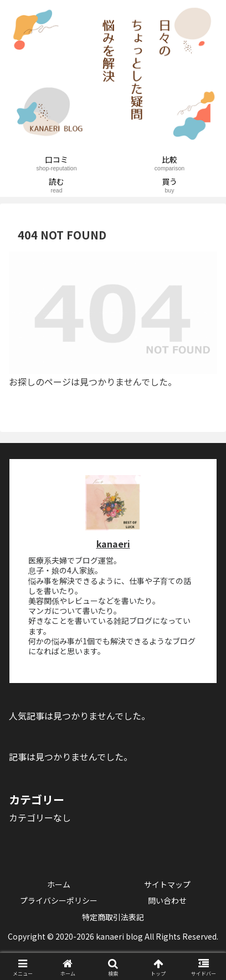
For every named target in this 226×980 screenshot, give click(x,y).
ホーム (59, 884)
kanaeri (113, 544)
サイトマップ (167, 884)
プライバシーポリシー (59, 900)
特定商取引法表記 (113, 917)
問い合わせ (167, 900)
